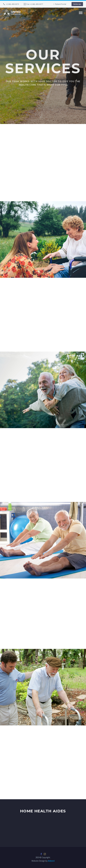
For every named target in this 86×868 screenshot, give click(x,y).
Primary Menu (81, 13)
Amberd (51, 861)
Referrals (77, 4)
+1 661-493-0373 (12, 4)
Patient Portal (61, 4)
